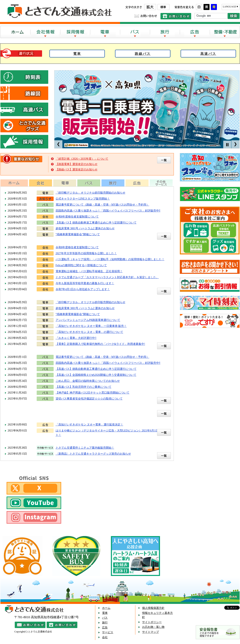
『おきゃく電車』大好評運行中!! (76, 338)
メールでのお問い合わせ (146, 16)
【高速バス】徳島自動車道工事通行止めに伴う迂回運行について (96, 223)
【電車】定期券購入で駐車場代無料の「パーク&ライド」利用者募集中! (100, 344)
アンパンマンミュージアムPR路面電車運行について (88, 320)
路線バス (143, 54)
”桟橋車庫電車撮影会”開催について (78, 234)
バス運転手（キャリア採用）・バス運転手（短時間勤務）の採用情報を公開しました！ (110, 259)
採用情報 (75, 32)
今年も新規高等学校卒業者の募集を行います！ (85, 283)
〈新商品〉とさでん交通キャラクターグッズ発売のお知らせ (93, 454)
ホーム (15, 32)
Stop (227, 145)
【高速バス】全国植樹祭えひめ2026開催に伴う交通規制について (96, 375)
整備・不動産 (225, 32)
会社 (105, 637)
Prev (58, 144)
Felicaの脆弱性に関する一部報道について (81, 265)
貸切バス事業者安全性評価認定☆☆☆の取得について (89, 399)
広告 (195, 32)
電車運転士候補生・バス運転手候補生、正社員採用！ (89, 271)
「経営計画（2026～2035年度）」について (82, 159)
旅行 (165, 32)
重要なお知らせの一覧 (164, 160)
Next (235, 144)
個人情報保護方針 (153, 608)
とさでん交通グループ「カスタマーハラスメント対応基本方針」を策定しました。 (107, 277)
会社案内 (45, 32)
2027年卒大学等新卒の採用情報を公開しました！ (86, 253)
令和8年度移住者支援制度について (77, 217)
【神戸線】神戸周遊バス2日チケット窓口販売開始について (93, 393)
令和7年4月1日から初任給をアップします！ (83, 289)
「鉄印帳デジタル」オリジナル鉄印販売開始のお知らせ (90, 193)
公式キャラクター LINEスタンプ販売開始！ (83, 199)
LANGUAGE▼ (231, 7)
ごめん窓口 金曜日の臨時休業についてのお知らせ (88, 381)
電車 (105, 32)
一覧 (164, 236)
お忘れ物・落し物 (153, 627)
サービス (108, 632)
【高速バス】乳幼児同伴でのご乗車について (84, 387)
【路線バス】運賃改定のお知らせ (77, 170)
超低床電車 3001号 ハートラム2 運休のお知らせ (85, 228)
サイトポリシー (152, 622)
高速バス (208, 54)
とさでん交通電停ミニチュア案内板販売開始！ (85, 448)
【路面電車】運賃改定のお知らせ (77, 164)
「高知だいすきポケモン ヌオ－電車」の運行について (89, 332)
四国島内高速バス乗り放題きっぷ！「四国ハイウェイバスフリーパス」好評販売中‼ (108, 211)
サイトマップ (150, 632)
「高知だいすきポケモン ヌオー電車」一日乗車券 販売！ (91, 326)
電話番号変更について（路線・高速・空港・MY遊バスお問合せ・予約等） (102, 205)
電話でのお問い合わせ (176, 16)
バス (135, 32)
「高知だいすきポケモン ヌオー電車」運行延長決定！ (89, 425)
